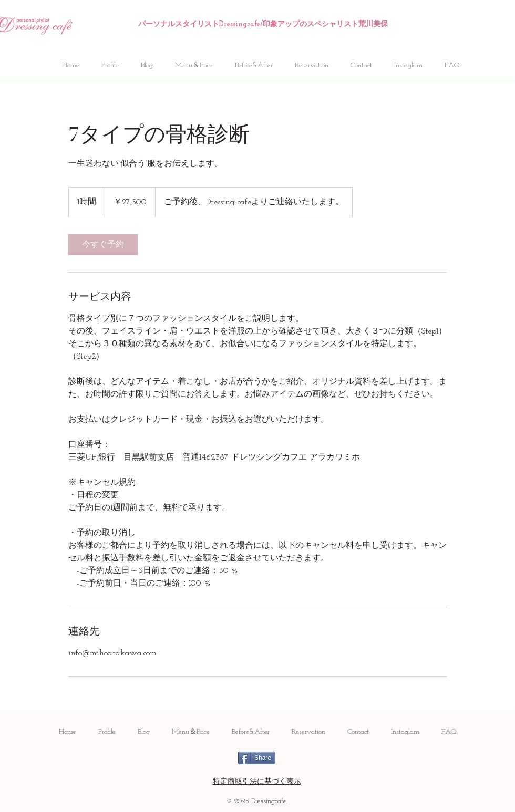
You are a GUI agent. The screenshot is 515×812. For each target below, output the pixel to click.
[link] (103, 245)
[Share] (257, 758)
